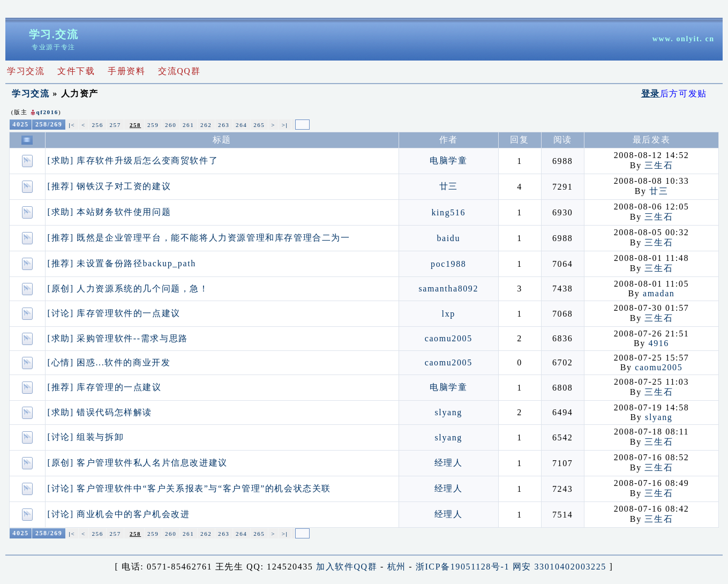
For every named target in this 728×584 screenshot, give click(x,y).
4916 (659, 343)
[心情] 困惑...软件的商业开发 (109, 362)
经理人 (449, 463)
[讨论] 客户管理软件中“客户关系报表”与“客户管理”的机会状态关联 (189, 488)
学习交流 (31, 93)
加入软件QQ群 (347, 567)
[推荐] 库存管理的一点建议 (105, 387)
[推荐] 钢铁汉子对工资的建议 (110, 186)
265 (259, 125)
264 (241, 125)
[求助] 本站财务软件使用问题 (110, 212)
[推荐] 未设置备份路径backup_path (122, 263)
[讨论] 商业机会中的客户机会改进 (119, 514)
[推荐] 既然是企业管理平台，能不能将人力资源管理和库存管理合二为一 (199, 238)
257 (115, 125)
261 (188, 125)
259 (153, 125)
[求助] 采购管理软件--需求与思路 (118, 338)
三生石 (659, 165)
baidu (448, 238)
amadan (659, 293)
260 (171, 125)
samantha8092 (448, 289)
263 (224, 125)
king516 (448, 212)
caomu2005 (449, 338)
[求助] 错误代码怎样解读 (100, 412)
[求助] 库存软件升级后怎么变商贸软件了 (133, 160)
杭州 (397, 567)
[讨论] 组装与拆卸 (86, 437)
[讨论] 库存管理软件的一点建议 (114, 313)
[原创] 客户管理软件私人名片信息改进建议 (138, 463)
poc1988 (448, 264)
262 (206, 125)
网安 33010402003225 (560, 567)
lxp (449, 314)
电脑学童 (448, 160)
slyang (449, 412)
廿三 (449, 186)
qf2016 (47, 112)
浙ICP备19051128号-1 (463, 567)
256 (97, 125)
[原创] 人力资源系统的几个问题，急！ (128, 289)
